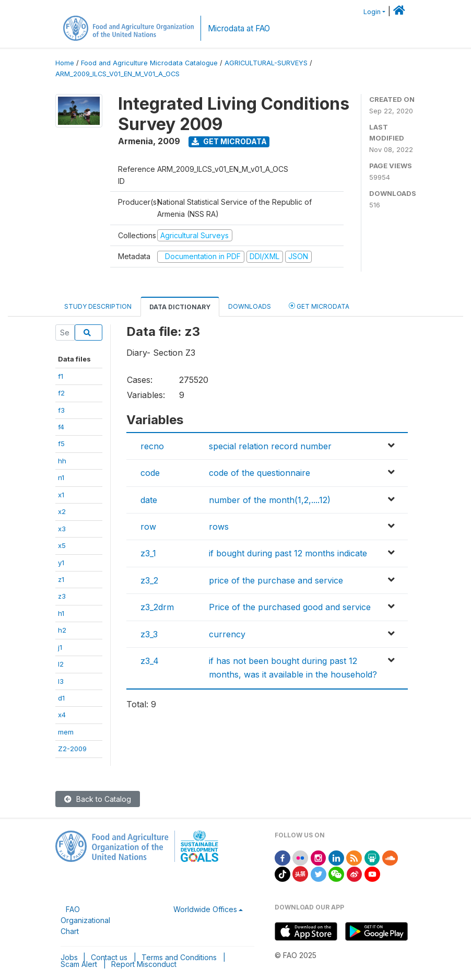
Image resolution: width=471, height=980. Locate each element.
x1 (61, 495)
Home (65, 63)
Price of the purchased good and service (290, 607)
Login (372, 12)
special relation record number (270, 446)
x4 (62, 715)
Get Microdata (229, 141)
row (148, 527)
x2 (62, 511)
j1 (60, 647)
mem (66, 732)
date (149, 500)
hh (62, 461)
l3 (61, 681)
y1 (61, 563)
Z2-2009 (72, 749)
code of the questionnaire (260, 473)
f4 (61, 427)
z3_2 (149, 580)
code (150, 473)
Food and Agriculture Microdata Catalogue (149, 63)
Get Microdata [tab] (319, 306)
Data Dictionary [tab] (180, 307)
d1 (61, 698)
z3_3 (149, 634)
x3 (62, 529)
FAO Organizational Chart (85, 920)
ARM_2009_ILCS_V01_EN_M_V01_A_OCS (117, 74)
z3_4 (150, 661)
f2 (61, 393)
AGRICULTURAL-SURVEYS (266, 63)
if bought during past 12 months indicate (288, 553)
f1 (61, 376)
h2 (62, 630)
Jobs (69, 957)
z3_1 (148, 553)
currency (227, 634)
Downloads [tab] (250, 306)
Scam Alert (79, 964)
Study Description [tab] (98, 306)
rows (219, 527)
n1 (61, 477)
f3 (61, 410)
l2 (61, 664)
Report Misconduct (144, 964)
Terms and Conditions (179, 957)
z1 (61, 579)
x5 (62, 545)
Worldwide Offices (205, 909)
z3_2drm (157, 607)
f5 (61, 444)
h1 (61, 613)
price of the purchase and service (276, 580)
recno (152, 446)
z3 (62, 596)
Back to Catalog (98, 799)
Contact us (109, 957)
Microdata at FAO (239, 28)
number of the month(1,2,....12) (270, 500)
